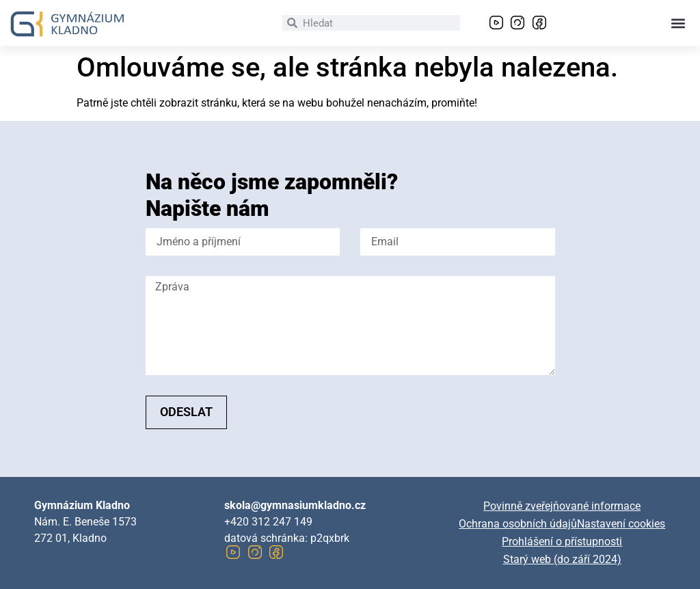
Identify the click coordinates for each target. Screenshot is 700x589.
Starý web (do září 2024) (562, 559)
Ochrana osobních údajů (518, 524)
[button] (678, 23)
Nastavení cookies (621, 524)
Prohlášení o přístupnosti (562, 542)
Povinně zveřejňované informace (562, 506)
